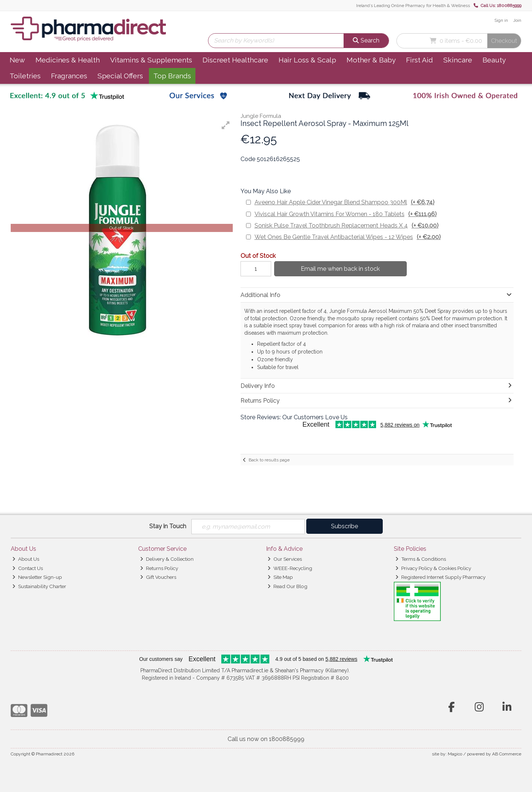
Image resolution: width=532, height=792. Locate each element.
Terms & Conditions (421, 559)
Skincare (458, 60)
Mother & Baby (371, 60)
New (17, 60)
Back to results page (269, 460)
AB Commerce (507, 754)
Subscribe (345, 526)
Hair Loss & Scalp (307, 60)
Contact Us (28, 568)
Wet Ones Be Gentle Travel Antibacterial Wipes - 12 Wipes (348, 237)
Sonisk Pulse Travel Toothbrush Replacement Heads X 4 (347, 226)
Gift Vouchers (158, 577)
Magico (455, 754)
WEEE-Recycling (290, 568)
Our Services (285, 559)
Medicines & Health (68, 60)
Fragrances (69, 76)
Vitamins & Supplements (151, 60)
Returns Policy (159, 568)
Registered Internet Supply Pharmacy (440, 577)
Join (517, 20)
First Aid (420, 60)
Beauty (494, 60)
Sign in (501, 20)
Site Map (280, 577)
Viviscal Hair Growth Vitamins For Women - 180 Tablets (346, 214)
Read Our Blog (287, 586)
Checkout (504, 41)
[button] (226, 125)
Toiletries (25, 76)
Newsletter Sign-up (37, 577)
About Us (26, 559)
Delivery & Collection (167, 559)
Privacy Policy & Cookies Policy (433, 568)
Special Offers (120, 76)
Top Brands (172, 76)
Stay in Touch (168, 526)
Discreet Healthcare (235, 60)
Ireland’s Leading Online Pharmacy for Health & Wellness (413, 6)
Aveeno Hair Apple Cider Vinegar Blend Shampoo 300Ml (345, 202)
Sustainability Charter (39, 586)
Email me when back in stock (340, 269)
